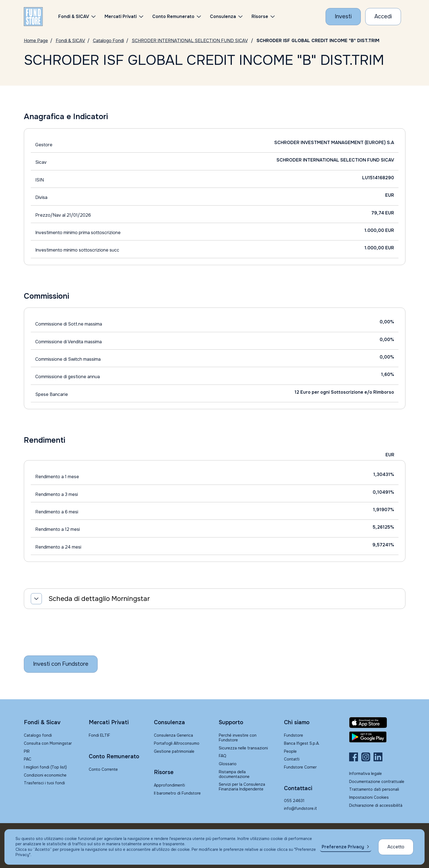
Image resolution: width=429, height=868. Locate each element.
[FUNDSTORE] (33, 17)
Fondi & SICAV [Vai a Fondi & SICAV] (70, 41)
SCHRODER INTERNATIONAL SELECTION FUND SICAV (190, 41)
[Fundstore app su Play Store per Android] (377, 737)
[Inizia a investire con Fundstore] (61, 664)
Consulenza (223, 16)
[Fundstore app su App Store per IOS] (377, 723)
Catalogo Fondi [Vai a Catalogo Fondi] (108, 41)
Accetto (396, 847)
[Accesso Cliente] (383, 17)
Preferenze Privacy (343, 847)
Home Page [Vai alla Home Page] (36, 41)
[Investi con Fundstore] (343, 17)
